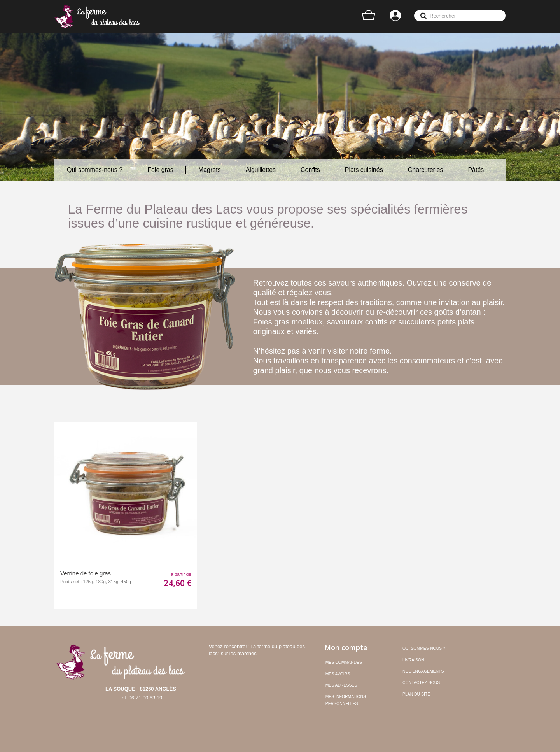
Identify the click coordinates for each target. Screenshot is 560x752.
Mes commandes (344, 662)
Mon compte (346, 647)
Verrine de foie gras (86, 573)
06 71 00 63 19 (146, 698)
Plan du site (416, 694)
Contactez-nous (421, 683)
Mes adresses (341, 685)
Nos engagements (423, 671)
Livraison (413, 660)
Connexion (396, 16)
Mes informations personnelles (346, 700)
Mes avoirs (338, 674)
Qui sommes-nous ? (424, 648)
